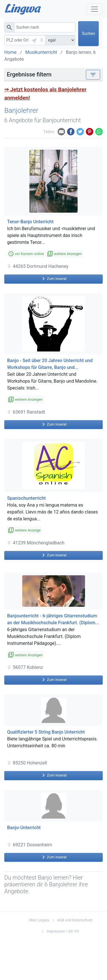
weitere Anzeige (25, 530)
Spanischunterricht (26, 498)
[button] (34, 40)
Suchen (88, 33)
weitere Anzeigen (65, 254)
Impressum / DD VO (63, 931)
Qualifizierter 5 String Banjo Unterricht (46, 732)
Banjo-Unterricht (24, 828)
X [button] (42, 40)
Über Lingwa (39, 920)
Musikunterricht (41, 52)
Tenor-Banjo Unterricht (30, 222)
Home (10, 52)
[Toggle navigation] (93, 75)
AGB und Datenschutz (75, 920)
